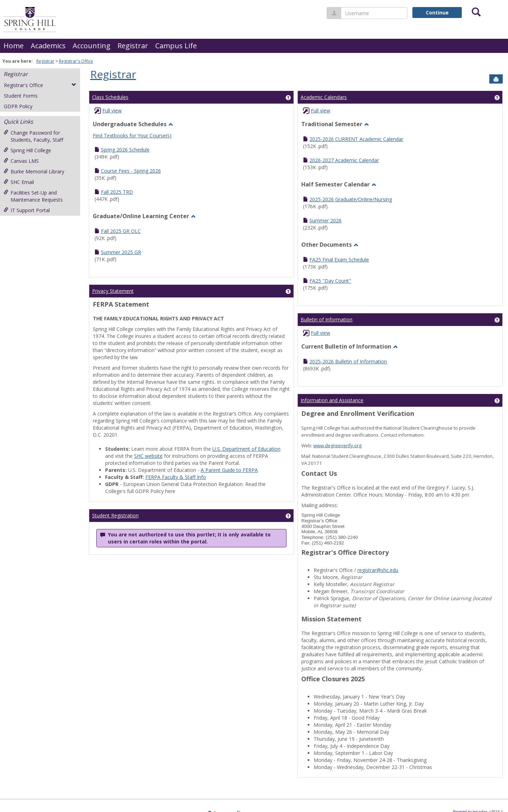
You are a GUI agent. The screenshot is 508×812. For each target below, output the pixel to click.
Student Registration (115, 515)
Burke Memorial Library (34, 171)
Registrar (133, 46)
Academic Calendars (324, 97)
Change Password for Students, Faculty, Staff (33, 136)
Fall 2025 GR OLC (121, 231)
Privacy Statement (113, 291)
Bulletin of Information (326, 319)
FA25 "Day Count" (330, 281)
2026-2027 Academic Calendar (344, 160)
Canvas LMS (21, 161)
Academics (48, 46)
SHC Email (19, 182)
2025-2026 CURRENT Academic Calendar (356, 139)
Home (14, 46)
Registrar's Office (76, 61)
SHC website (148, 456)
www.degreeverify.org (337, 445)
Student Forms (21, 96)
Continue (437, 13)
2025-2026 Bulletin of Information (348, 361)
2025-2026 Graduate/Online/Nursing (351, 199)
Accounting (92, 46)
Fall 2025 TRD (117, 192)
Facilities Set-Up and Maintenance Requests (33, 196)
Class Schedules (110, 97)
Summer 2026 (325, 220)
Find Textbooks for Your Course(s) (132, 136)
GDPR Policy (18, 106)
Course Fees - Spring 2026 (131, 171)
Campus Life (176, 46)
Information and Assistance (332, 400)
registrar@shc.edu (378, 570)
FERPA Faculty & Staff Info (176, 477)
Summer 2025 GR (121, 252)
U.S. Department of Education (246, 449)
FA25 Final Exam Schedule (339, 260)
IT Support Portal (27, 210)
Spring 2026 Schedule (125, 150)
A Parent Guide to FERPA (229, 470)
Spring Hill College (27, 150)
